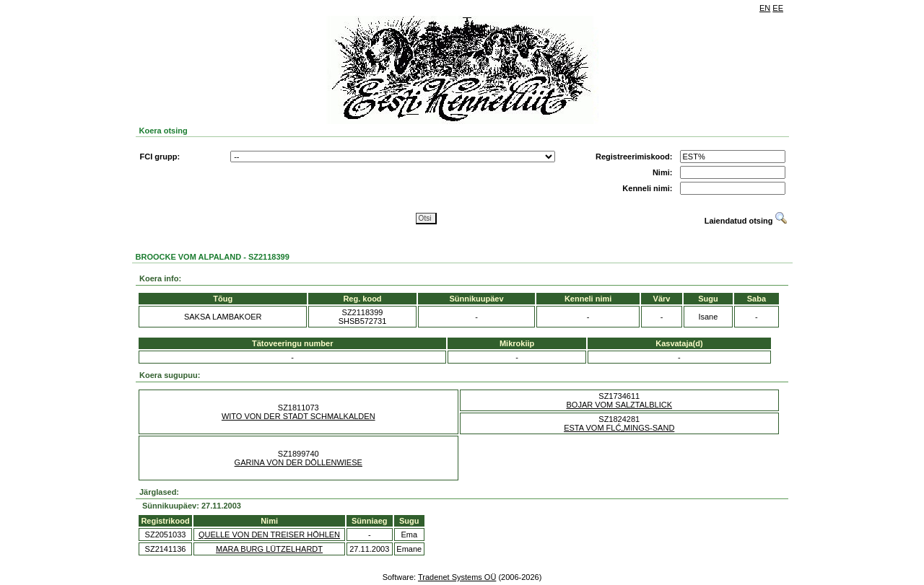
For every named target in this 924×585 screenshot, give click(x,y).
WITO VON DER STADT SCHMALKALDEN (298, 416)
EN (765, 8)
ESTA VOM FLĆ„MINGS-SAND (619, 428)
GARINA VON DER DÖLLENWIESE (298, 462)
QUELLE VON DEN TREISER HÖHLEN (269, 535)
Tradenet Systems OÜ (457, 577)
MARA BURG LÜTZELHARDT (269, 549)
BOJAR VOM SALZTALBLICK (619, 405)
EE (778, 8)
